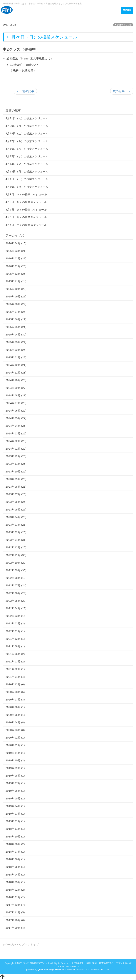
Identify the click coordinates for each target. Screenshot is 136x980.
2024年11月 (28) (16, 373)
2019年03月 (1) (15, 814)
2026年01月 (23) (16, 266)
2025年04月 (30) (16, 335)
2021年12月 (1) (15, 639)
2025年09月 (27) (16, 297)
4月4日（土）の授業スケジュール (26, 225)
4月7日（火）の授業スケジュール (26, 210)
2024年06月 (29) (16, 411)
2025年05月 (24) (16, 327)
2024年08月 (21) (16, 395)
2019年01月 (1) (15, 821)
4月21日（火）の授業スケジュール (27, 118)
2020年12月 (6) (15, 684)
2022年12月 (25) (16, 547)
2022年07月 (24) (16, 585)
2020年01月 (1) (15, 745)
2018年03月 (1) (15, 882)
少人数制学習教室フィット (36, 963)
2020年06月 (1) (15, 707)
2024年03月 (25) (16, 434)
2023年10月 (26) (16, 472)
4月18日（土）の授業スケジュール (27, 133)
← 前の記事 (25, 91)
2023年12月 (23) (16, 456)
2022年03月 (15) (16, 616)
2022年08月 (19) (16, 578)
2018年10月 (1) (15, 837)
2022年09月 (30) (16, 570)
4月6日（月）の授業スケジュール (26, 217)
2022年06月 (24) (16, 593)
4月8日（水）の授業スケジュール (26, 202)
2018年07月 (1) (15, 852)
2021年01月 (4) (15, 677)
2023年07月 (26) (16, 494)
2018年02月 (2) (15, 890)
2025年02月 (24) (16, 350)
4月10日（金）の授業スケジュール (27, 187)
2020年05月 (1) (15, 715)
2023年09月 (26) (16, 479)
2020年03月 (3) (15, 730)
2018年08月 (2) (15, 844)
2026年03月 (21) (16, 251)
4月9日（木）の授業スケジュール (26, 194)
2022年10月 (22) (16, 563)
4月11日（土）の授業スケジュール (27, 179)
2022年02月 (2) (15, 623)
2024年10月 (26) (16, 380)
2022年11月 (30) (16, 555)
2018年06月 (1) (15, 859)
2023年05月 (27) (16, 510)
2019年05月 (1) (15, 799)
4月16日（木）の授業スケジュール (27, 149)
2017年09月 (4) (15, 928)
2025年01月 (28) (16, 357)
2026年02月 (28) (16, 258)
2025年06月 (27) (16, 319)
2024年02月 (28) (16, 441)
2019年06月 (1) (15, 791)
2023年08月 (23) (16, 487)
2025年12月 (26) (16, 274)
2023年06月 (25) (16, 502)
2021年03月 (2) (15, 662)
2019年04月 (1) (15, 806)
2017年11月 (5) (15, 912)
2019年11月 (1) (15, 753)
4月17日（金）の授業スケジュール (27, 141)
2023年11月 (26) (16, 464)
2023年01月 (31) (16, 540)
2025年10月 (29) (16, 289)
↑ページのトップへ (15, 944)
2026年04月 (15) (16, 243)
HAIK (107, 970)
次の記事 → (122, 91)
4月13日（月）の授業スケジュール (27, 172)
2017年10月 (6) (15, 920)
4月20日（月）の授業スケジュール (27, 126)
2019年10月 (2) (15, 760)
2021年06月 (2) (15, 654)
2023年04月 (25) (16, 517)
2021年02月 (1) (15, 669)
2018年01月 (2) (15, 897)
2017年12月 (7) (15, 905)
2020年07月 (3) (15, 700)
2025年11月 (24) (16, 281)
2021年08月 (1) (15, 646)
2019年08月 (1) (15, 776)
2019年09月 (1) (15, 768)
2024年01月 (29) (16, 449)
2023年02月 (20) (16, 532)
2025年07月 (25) (16, 312)
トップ (35, 944)
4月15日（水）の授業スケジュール (27, 156)
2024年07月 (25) (16, 403)
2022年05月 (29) (16, 601)
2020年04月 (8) (15, 722)
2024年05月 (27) (16, 418)
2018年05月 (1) (15, 867)
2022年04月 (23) (16, 608)
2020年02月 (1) (15, 738)
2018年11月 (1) (15, 829)
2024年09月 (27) (16, 388)
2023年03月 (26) (16, 525)
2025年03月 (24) (16, 342)
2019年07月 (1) (15, 783)
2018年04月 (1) (15, 875)
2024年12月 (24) (16, 365)
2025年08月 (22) (16, 304)
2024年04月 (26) (16, 426)
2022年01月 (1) (15, 631)
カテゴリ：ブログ (123, 25)
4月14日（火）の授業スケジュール (27, 164)
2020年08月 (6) (15, 692)
